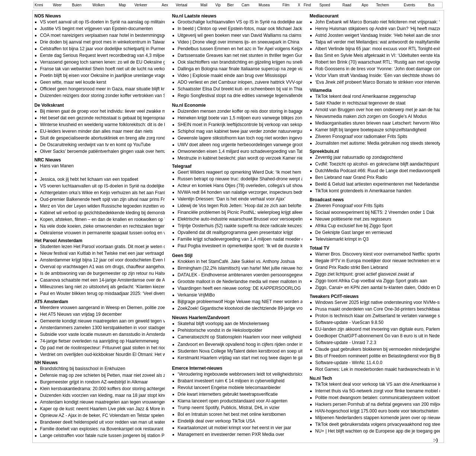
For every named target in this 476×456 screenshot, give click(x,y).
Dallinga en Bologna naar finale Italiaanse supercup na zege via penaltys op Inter (258, 69)
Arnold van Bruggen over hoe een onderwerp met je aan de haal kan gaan (389, 110)
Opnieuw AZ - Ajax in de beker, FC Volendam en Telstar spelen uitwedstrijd (114, 415)
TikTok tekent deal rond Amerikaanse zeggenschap (366, 96)
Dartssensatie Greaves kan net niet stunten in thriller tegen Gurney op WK (251, 55)
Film (286, 5)
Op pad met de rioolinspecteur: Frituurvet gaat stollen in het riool (104, 348)
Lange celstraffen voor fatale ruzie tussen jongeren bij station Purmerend (112, 436)
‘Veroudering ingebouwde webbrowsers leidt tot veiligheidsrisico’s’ (243, 374)
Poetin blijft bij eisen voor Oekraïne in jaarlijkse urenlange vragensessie (111, 76)
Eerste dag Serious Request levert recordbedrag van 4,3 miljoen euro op (112, 55)
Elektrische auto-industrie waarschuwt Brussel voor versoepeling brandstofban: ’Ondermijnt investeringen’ (282, 219)
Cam (246, 5)
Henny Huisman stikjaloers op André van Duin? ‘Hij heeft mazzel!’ (380, 29)
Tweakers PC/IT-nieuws (334, 296)
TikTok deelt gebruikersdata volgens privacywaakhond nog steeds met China (391, 424)
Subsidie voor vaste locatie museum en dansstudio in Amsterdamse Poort (113, 334)
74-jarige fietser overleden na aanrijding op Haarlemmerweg (99, 341)
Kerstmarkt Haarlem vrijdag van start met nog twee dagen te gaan (243, 358)
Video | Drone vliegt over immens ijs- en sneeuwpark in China (239, 42)
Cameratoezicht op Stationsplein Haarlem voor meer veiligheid (239, 337)
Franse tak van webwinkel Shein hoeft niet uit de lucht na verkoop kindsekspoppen (122, 69)
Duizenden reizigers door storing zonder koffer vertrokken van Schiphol (110, 96)
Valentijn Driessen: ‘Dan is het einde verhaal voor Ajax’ (232, 199)
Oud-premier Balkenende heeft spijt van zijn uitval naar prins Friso (105, 199)
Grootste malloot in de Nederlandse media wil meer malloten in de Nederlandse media (263, 282)
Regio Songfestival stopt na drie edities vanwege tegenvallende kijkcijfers (250, 96)
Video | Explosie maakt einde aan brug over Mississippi (232, 76)
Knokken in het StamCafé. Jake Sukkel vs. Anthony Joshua (236, 261)
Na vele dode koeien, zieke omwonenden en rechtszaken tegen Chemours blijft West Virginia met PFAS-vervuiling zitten (159, 226)
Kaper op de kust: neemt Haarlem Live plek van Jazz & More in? (104, 409)
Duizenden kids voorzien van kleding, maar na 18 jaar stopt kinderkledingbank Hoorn (124, 395)
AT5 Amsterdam (52, 302)
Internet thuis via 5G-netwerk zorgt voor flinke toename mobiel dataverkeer (389, 391)
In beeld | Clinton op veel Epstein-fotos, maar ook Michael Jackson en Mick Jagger (259, 29)
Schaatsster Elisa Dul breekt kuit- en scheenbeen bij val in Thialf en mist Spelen (257, 89)
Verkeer (141, 5)
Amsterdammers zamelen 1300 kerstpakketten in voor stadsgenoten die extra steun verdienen (133, 328)
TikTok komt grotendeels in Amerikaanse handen (363, 191)
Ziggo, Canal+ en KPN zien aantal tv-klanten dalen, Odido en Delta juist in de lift (394, 288)
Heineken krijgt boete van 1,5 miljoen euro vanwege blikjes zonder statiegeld (253, 118)
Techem (382, 5)
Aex (165, 5)
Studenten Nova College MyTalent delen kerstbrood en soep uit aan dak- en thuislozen (263, 351)
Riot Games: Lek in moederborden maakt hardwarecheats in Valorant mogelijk (393, 369)
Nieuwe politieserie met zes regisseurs (353, 219)
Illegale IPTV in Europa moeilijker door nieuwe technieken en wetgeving (386, 261)
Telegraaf (182, 166)
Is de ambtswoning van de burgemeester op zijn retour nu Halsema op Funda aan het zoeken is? (136, 273)
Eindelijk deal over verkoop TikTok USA (217, 421)
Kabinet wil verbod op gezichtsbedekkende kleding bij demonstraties (108, 213)
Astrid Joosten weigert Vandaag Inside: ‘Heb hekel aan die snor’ (379, 35)
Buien (77, 5)
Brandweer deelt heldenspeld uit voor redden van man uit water (103, 422)
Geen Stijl (182, 256)
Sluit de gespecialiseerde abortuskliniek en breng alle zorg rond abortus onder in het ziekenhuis (134, 138)
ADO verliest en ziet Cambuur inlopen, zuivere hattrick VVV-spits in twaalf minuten (259, 82)
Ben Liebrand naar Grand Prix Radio (351, 177)
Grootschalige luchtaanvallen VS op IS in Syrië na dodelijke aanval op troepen (255, 22)
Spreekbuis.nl (324, 151)
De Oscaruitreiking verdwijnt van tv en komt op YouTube (96, 145)
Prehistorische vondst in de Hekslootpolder (220, 330)
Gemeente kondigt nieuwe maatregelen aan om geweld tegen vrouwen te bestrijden (123, 321)
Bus (431, 5)
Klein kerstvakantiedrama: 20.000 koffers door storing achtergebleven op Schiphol (121, 389)
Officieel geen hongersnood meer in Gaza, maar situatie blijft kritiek (107, 89)
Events (410, 5)
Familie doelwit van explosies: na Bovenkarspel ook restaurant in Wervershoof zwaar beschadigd (136, 429)
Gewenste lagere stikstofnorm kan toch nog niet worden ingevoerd (243, 138)
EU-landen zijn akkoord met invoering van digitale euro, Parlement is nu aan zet (394, 329)
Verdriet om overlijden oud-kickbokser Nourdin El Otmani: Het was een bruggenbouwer (126, 354)
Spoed (325, 5)
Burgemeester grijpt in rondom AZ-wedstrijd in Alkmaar (94, 382)
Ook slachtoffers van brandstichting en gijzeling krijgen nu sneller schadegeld (254, 62)
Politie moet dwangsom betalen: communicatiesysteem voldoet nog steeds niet (393, 398)
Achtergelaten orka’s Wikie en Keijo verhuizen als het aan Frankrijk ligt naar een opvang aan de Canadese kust (150, 193)
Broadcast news (327, 200)
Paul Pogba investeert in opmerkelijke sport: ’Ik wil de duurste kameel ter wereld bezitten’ (266, 246)
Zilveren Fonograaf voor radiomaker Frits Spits (361, 137)
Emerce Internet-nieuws (197, 368)
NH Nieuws (46, 363)
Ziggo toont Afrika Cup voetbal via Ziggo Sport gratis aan (371, 281)
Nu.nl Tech (321, 378)
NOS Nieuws (48, 16)
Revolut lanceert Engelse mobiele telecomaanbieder (229, 388)
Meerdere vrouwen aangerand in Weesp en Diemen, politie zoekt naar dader (116, 308)
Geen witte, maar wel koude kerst (73, 82)
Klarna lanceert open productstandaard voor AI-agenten (233, 401)
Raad (347, 5)
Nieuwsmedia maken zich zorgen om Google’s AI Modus (371, 116)
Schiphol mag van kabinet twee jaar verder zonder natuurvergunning (245, 131)
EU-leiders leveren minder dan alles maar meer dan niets (97, 131)
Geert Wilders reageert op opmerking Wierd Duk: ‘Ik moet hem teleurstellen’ (253, 172)
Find (307, 5)
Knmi (39, 5)
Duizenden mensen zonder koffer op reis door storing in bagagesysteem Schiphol (258, 111)
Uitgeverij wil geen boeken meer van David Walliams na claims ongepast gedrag (257, 35)
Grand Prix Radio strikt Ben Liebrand (352, 267)
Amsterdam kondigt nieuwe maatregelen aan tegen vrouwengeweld (107, 402)
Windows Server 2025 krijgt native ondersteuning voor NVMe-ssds (381, 302)
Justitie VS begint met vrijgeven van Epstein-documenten (97, 29)
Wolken (98, 5)
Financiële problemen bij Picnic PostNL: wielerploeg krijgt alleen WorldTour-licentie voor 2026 (270, 212)
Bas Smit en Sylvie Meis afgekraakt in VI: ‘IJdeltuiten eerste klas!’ (380, 55)
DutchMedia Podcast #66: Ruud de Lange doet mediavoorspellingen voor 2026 (393, 171)
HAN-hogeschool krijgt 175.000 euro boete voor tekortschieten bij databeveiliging (395, 411)
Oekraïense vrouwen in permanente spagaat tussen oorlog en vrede (107, 233)
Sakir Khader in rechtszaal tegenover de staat (361, 103)
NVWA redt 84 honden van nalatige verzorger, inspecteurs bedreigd (244, 192)
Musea (264, 5)
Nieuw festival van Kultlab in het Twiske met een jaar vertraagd (102, 253)
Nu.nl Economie (189, 105)
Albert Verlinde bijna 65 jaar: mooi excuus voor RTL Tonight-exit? (379, 49)
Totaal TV (320, 248)
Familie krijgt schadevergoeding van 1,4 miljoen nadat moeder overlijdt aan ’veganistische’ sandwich (277, 239)
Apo (365, 5)
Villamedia (321, 90)
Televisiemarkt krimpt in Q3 (342, 239)
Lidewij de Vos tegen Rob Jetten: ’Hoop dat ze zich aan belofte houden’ (248, 206)
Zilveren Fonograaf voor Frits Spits (350, 206)
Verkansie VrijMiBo (196, 295)
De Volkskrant (49, 105)
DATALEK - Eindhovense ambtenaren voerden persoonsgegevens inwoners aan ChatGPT (267, 275)
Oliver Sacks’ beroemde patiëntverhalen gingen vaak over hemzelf (106, 151)
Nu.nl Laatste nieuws (194, 16)
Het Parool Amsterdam (59, 241)
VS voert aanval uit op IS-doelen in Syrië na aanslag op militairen (104, 22)
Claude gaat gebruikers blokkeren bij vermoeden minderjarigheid (379, 349)
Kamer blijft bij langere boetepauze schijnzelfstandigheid (371, 130)
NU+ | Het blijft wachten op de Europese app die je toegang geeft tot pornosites (394, 431)
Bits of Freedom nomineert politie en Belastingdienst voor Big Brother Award (390, 356)
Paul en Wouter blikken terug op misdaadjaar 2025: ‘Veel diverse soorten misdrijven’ (123, 293)
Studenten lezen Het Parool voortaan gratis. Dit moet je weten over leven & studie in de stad (131, 247)
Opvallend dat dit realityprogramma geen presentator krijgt (235, 232)
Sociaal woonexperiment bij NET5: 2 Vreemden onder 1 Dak (375, 212)
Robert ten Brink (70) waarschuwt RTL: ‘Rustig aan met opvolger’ (380, 62)
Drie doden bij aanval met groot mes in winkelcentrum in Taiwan (103, 42)
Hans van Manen (57, 166)
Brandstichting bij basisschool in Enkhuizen (83, 369)
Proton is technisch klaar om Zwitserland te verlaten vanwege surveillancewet (392, 316)
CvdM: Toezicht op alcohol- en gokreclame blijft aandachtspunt (377, 164)
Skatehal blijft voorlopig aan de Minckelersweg (223, 324)
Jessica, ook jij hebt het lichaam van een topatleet (89, 179)
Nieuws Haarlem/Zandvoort (201, 318)
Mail (204, 5)
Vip (218, 5)
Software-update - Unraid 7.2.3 (346, 343)
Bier (231, 5)
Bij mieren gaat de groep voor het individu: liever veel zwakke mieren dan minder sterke (127, 111)
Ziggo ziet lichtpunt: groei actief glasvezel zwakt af (365, 274)
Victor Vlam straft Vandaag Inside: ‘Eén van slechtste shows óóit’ (379, 76)
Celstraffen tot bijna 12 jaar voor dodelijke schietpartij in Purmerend (107, 49)
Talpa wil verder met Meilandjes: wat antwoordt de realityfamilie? (379, 42)
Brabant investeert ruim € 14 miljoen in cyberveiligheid (231, 381)
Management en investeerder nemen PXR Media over (231, 434)
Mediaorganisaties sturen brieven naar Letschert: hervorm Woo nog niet (386, 123)
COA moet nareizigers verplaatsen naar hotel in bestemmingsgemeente (111, 35)
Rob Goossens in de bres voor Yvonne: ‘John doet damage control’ (382, 69)
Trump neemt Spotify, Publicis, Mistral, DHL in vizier (229, 408)
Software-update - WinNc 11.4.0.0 (349, 363)
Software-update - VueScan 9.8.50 (350, 322)
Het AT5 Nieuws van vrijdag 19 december (81, 314)
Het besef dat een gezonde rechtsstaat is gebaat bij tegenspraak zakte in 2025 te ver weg (129, 118)
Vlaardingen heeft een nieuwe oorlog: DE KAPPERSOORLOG (239, 288)
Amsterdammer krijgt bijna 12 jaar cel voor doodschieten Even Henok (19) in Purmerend (127, 260)
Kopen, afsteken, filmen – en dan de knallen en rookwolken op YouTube (111, 219)
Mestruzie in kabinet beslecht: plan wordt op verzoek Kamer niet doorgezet (252, 158)
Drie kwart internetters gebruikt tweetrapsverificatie (228, 394)
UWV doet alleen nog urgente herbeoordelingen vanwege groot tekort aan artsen (258, 145)
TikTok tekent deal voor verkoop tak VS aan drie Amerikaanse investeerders (390, 384)
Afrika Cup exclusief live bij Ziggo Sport (354, 226)
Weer (57, 5)
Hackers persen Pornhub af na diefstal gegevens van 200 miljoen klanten (388, 404)
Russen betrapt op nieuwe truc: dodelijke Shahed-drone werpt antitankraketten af (258, 179)
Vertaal (182, 5)
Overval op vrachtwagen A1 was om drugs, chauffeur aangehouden (107, 267)
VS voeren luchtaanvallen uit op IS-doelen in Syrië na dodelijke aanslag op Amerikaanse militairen (137, 186)
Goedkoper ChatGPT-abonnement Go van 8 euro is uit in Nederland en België (393, 336)
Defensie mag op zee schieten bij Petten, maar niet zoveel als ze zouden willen (118, 375)
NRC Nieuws (48, 160)
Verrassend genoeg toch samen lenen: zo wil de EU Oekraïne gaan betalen (115, 62)
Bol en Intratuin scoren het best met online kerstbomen (232, 414)
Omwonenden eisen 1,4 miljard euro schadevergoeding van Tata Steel (247, 151)
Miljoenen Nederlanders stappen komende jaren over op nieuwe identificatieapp (394, 418)
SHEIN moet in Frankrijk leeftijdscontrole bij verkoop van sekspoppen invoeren (255, 125)
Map (122, 5)
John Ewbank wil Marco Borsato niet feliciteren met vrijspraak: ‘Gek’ (382, 22)
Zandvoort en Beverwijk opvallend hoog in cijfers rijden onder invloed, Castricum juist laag (266, 344)
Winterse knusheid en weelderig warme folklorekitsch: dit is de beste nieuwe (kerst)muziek (129, 125)
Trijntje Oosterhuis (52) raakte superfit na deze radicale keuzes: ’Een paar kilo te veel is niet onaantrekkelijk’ (284, 226)
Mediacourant (324, 16)
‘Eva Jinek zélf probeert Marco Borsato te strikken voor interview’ (379, 82)
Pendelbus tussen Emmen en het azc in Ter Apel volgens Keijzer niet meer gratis (258, 49)
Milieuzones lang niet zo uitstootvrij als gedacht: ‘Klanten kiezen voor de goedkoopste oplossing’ (135, 287)
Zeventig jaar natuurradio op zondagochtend (359, 157)
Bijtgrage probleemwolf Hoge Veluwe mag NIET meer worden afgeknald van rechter (260, 302)
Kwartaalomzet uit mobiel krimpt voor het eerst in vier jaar (234, 428)
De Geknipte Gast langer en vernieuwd (354, 232)
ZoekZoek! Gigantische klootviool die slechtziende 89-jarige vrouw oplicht (250, 308)
